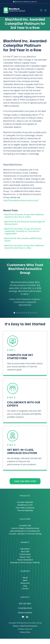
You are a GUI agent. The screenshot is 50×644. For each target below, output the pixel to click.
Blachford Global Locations (25, 2)
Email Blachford (25, 608)
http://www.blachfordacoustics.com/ (21, 200)
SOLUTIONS (25, 519)
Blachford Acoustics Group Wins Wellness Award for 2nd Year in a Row (24, 247)
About (25, 578)
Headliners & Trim (25, 505)
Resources (25, 583)
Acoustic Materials (25, 502)
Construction (25, 554)
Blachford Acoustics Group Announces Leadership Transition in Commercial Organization (23, 231)
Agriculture (25, 549)
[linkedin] (27, 617)
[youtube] (23, 617)
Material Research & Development (25, 531)
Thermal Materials (25, 510)
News (25, 580)
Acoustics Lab (25, 526)
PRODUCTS (25, 496)
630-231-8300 (25, 604)
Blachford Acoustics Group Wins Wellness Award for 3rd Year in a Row (24, 216)
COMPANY (25, 571)
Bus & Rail (25, 552)
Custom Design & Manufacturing (25, 528)
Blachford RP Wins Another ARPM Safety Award (23, 240)
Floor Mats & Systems (25, 508)
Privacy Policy (25, 632)
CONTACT (25, 597)
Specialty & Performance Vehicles (25, 563)
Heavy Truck (25, 557)
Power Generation (25, 560)
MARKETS (25, 542)
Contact (25, 589)
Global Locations (25, 613)
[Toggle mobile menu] (46, 10)
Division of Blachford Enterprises (25, 626)
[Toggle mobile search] (41, 10)
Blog (25, 586)
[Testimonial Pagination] (14, 313)
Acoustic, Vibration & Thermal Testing (25, 534)
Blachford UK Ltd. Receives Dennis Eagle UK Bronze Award (25, 223)
